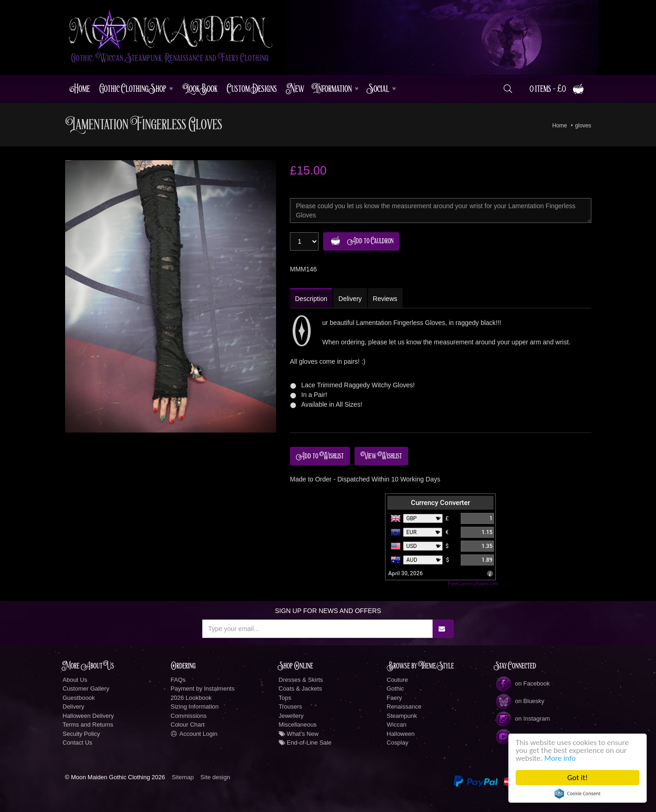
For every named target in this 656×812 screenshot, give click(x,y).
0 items (557, 89)
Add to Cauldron (360, 241)
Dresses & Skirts (301, 680)
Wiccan (397, 725)
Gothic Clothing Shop (133, 89)
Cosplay (398, 743)
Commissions (189, 716)
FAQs (178, 680)
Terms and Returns (88, 725)
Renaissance (404, 707)
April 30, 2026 (406, 573)
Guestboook (79, 698)
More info (560, 758)
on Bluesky (520, 701)
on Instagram (523, 719)
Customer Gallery (86, 689)
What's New (299, 734)
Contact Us (78, 743)
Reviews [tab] (385, 299)
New (295, 89)
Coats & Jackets (301, 689)
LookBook (200, 89)
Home (80, 89)
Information (333, 89)
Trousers (291, 707)
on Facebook (522, 683)
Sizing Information (195, 707)
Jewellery (291, 716)
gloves (583, 126)
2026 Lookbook (191, 698)
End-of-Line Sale (305, 743)
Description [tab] (311, 299)
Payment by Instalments (203, 689)
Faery (394, 698)
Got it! (578, 778)
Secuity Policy (81, 734)
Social (379, 89)
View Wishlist (381, 456)
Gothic (396, 689)
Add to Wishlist (320, 456)
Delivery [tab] (350, 299)
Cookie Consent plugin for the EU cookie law (578, 794)
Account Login (194, 734)
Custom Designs (252, 89)
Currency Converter (440, 503)
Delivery (74, 707)
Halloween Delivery (88, 716)
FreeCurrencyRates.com (473, 584)
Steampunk (402, 716)
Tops (285, 698)
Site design (215, 777)
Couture (397, 680)
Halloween (401, 734)
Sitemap (183, 777)
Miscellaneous (298, 725)
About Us (75, 680)
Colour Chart (188, 725)
